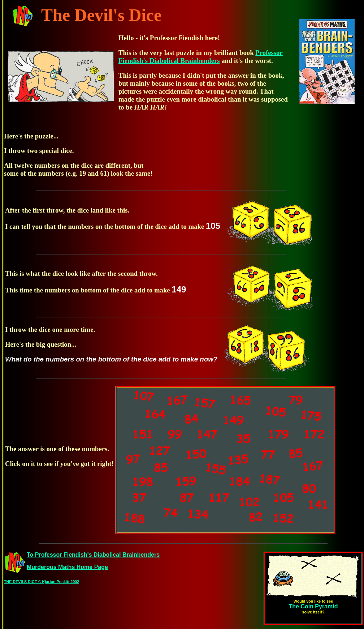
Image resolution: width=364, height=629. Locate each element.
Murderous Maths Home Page (67, 567)
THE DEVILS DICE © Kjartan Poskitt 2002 (42, 582)
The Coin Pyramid (313, 606)
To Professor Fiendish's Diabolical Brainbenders (93, 555)
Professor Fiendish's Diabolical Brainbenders (201, 57)
